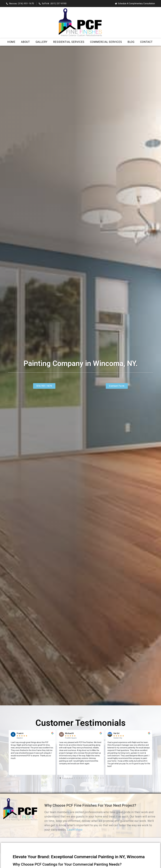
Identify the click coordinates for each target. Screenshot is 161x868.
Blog (131, 42)
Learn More (75, 830)
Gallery (42, 42)
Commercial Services (106, 42)
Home (11, 42)
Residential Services (69, 42)
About (25, 42)
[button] (7, 752)
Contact (146, 42)
